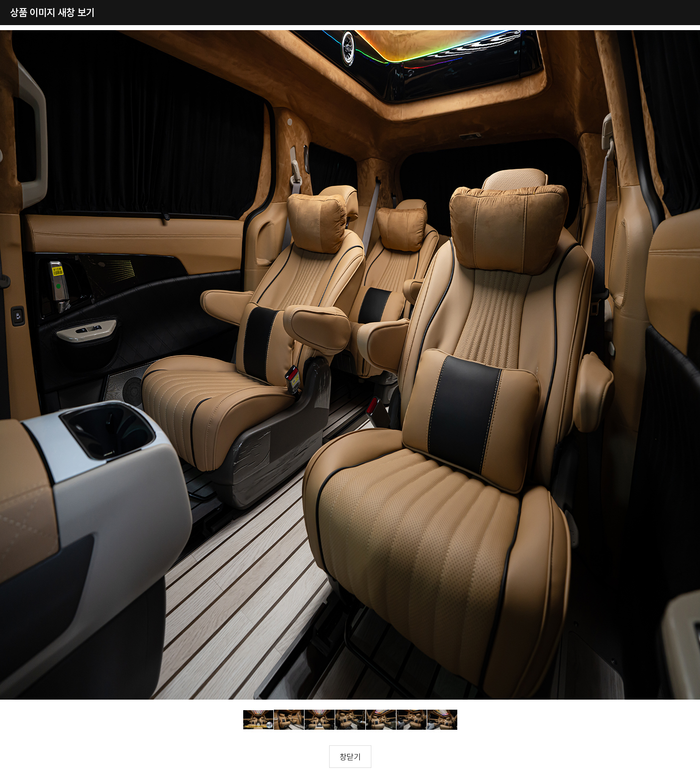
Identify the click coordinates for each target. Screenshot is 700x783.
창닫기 (350, 757)
